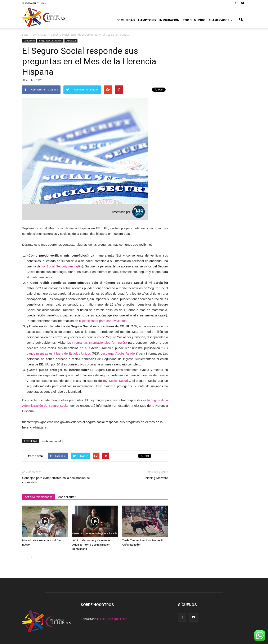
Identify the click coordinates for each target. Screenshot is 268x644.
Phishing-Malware (156, 478)
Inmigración (169, 20)
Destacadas (71, 41)
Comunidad (126, 20)
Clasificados (221, 20)
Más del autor (67, 497)
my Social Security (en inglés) (62, 266)
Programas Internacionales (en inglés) (99, 343)
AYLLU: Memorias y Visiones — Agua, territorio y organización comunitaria (91, 545)
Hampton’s (147, 20)
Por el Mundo (194, 20)
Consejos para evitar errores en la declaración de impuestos (56, 480)
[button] (241, 20)
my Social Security (117, 381)
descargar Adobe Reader (118, 353)
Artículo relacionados (39, 497)
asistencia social (51, 441)
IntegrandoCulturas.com (50, 41)
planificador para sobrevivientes (104, 321)
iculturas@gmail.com (113, 619)
